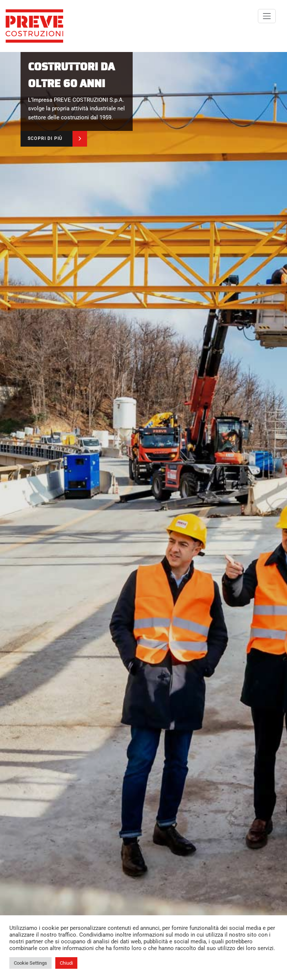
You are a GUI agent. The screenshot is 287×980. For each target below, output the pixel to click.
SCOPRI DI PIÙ (45, 138)
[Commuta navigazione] (267, 16)
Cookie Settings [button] (30, 963)
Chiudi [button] (66, 963)
